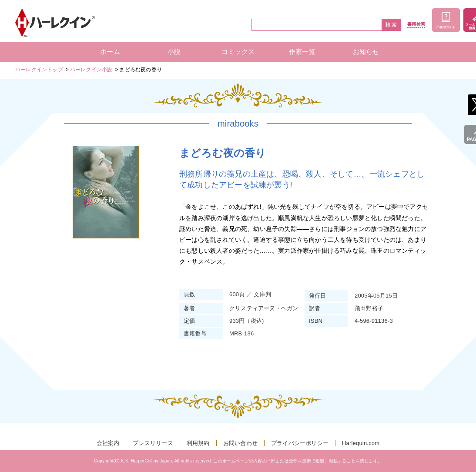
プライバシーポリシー (300, 443)
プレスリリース (153, 443)
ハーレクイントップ (39, 70)
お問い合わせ (240, 443)
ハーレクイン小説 (91, 70)
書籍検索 (416, 24)
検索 (392, 25)
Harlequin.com (361, 443)
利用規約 (198, 443)
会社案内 (108, 443)
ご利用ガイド (446, 20)
